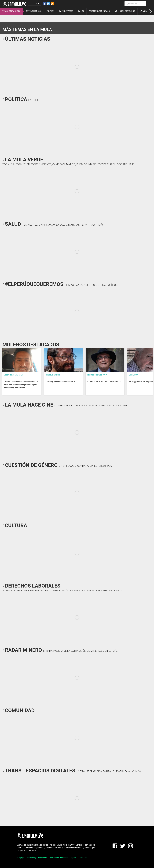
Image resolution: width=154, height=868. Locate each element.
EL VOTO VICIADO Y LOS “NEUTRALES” (104, 382)
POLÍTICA (50, 11)
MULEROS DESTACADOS (125, 11)
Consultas (83, 858)
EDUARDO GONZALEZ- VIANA (97, 375)
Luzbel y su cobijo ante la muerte (60, 382)
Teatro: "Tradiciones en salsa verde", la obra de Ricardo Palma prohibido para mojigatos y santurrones (21, 385)
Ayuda (73, 858)
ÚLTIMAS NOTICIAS (33, 11)
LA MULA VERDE (66, 11)
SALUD (81, 11)
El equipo (20, 858)
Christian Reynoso (53, 375)
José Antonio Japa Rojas (14, 375)
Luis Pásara (134, 375)
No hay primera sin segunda (141, 382)
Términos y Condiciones (37, 858)
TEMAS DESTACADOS (11, 11)
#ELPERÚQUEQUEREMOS (99, 11)
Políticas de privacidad (59, 858)
